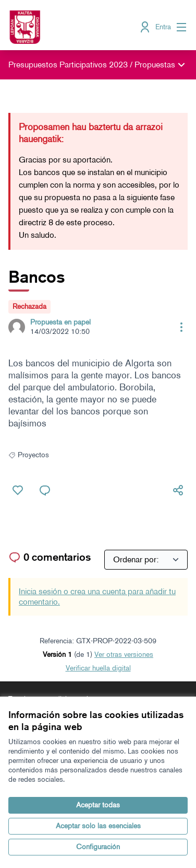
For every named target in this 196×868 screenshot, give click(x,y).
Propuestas (155, 65)
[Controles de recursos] (181, 327)
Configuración (98, 847)
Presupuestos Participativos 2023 (68, 65)
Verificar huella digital (98, 668)
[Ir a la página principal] (75, 27)
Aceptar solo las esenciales (98, 826)
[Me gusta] (18, 490)
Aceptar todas (98, 805)
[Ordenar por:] (146, 560)
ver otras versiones (124, 655)
